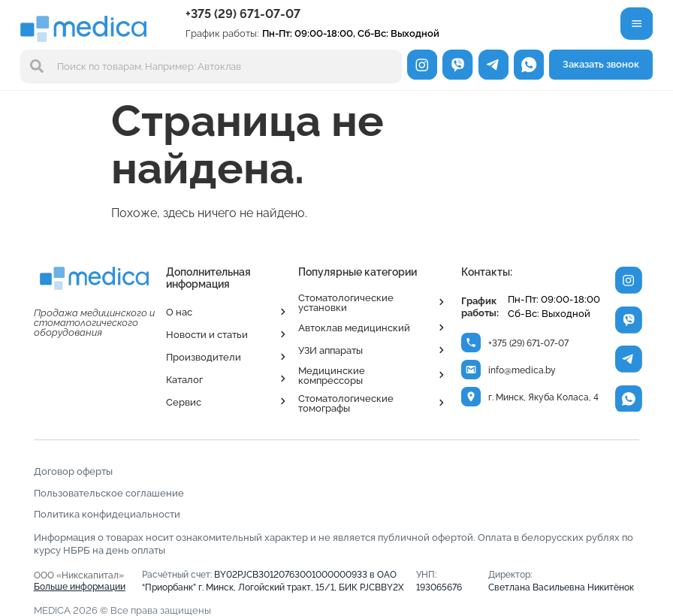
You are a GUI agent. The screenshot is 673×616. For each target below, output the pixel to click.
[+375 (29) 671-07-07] (471, 343)
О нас (179, 312)
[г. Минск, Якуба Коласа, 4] (471, 398)
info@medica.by (523, 371)
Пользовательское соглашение (109, 493)
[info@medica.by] (471, 371)
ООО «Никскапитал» (80, 581)
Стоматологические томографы (346, 403)
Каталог (184, 379)
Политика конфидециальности (107, 514)
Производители (204, 357)
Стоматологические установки (346, 302)
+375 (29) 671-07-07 (243, 14)
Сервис (184, 402)
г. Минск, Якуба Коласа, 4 (544, 399)
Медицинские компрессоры (332, 375)
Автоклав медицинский (354, 328)
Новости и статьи (207, 334)
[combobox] (211, 66)
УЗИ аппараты (330, 350)
